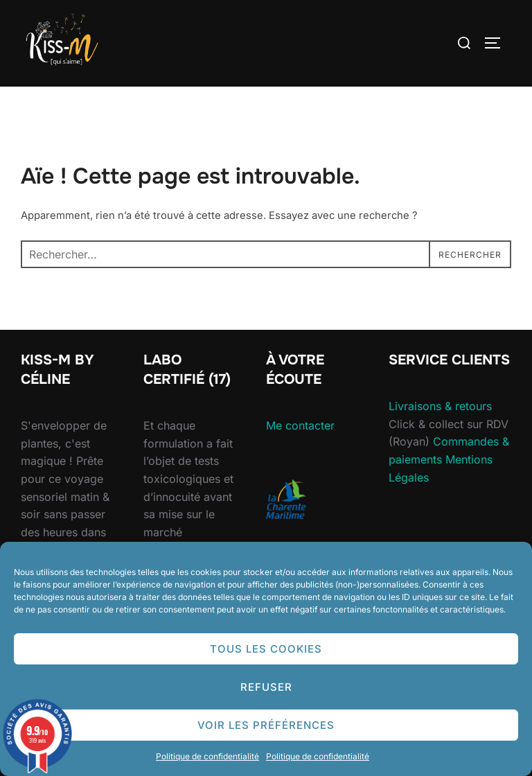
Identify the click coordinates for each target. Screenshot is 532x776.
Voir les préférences (266, 725)
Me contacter (300, 425)
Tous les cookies (266, 649)
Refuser (266, 687)
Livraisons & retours (440, 406)
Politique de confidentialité (207, 756)
